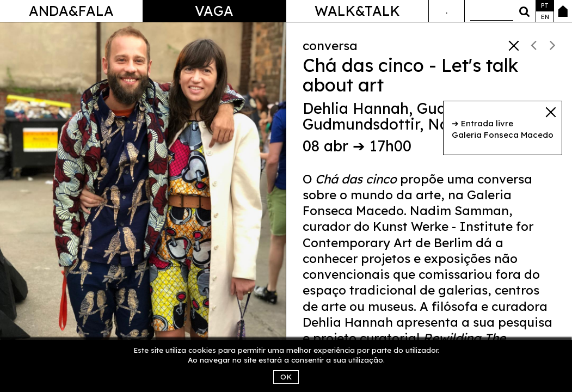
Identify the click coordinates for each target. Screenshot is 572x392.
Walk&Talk (357, 11)
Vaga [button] (214, 11)
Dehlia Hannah (356, 108)
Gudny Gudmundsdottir (383, 117)
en (545, 17)
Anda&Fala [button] (71, 11)
